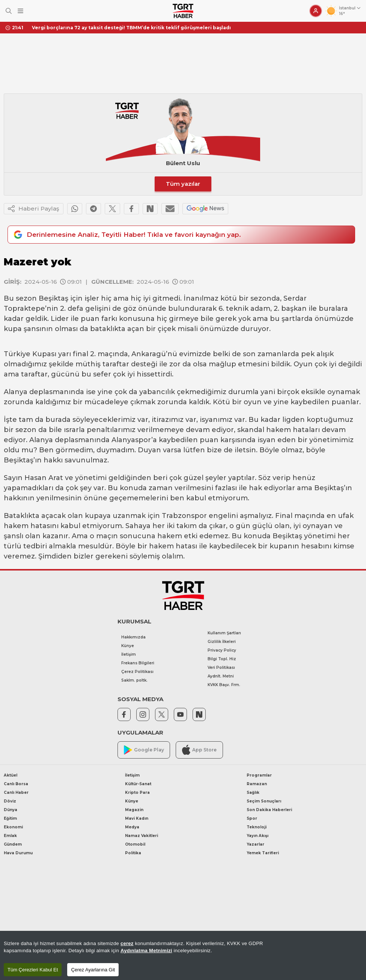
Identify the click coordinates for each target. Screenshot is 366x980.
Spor (252, 818)
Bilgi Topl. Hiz (222, 659)
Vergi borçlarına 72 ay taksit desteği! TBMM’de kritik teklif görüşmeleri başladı (131, 28)
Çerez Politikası (137, 672)
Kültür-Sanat (138, 784)
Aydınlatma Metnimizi (146, 951)
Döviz (10, 801)
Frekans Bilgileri (138, 663)
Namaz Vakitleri (142, 836)
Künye (128, 646)
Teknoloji (257, 827)
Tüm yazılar (183, 184)
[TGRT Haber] (183, 11)
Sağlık (253, 793)
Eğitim (10, 818)
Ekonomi (13, 827)
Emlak (10, 836)
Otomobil (135, 844)
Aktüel (11, 775)
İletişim (129, 654)
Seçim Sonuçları (264, 801)
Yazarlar (255, 844)
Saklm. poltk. (134, 680)
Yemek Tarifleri (263, 853)
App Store (199, 750)
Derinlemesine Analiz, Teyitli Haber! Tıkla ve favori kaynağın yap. (126, 235)
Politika (133, 853)
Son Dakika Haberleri (269, 810)
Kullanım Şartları (224, 633)
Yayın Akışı (258, 836)
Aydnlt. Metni (221, 676)
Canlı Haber (16, 793)
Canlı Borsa (16, 784)
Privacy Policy (222, 650)
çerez (127, 943)
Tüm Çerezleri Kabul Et (33, 970)
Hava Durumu (18, 853)
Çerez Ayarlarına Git (93, 970)
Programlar (259, 775)
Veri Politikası (221, 668)
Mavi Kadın (137, 818)
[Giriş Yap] (316, 11)
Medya (132, 827)
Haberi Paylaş (34, 209)
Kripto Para (137, 793)
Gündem (13, 844)
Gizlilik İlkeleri (222, 642)
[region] (183, 955)
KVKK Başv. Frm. (224, 685)
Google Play (144, 750)
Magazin (134, 810)
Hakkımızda (133, 637)
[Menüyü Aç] (20, 11)
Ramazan (257, 784)
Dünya (11, 810)
